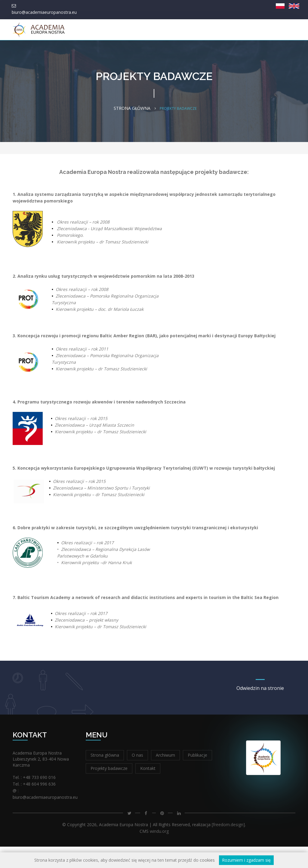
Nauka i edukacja (157, 52)
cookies (207, 860)
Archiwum (165, 776)
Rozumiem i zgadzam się (246, 860)
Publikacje (197, 776)
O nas (83, 52)
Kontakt (223, 52)
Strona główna (54, 52)
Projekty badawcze (109, 790)
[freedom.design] (228, 846)
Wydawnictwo (114, 52)
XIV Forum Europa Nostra (266, 52)
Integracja (196, 52)
